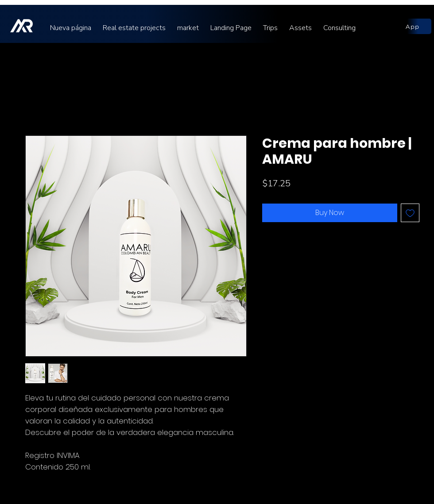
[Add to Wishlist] (410, 213)
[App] (413, 26)
